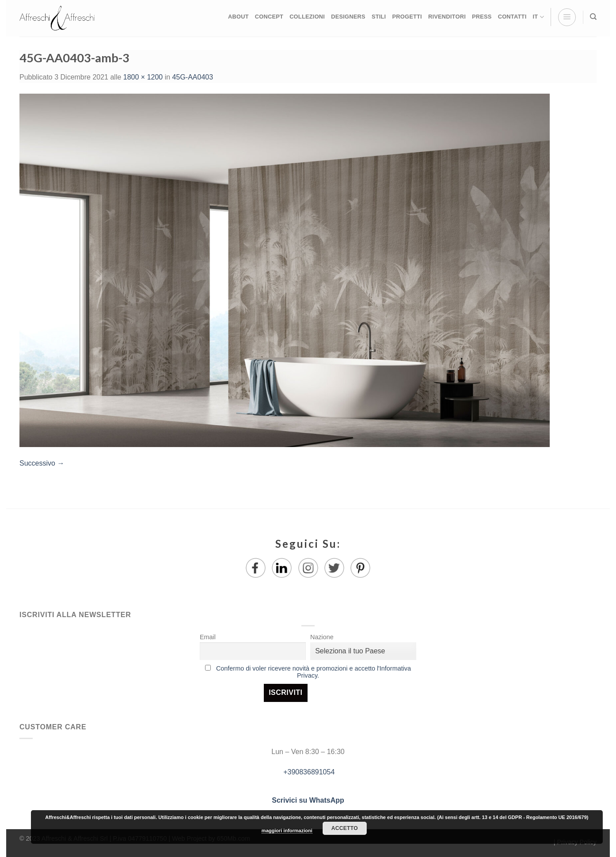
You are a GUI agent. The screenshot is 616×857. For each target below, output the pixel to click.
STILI (379, 17)
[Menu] (567, 17)
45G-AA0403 (193, 77)
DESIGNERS (348, 17)
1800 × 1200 (143, 77)
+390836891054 (308, 772)
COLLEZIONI (307, 17)
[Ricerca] (593, 17)
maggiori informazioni (287, 830)
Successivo (42, 463)
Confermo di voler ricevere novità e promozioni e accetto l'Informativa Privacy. (314, 672)
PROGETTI (407, 17)
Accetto (345, 828)
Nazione (322, 637)
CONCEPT (269, 17)
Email (208, 637)
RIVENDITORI (447, 17)
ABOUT (238, 17)
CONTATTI (512, 17)
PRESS (482, 17)
